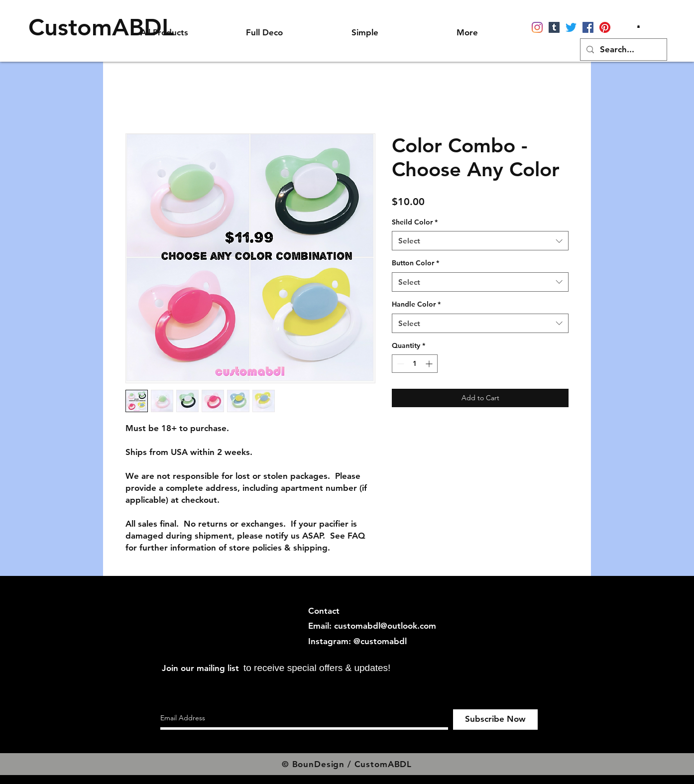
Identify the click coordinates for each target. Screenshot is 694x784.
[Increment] (430, 364)
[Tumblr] (554, 27)
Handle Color (416, 304)
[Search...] (623, 50)
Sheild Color (415, 222)
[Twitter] (571, 27)
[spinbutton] (415, 364)
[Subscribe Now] (495, 720)
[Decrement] (400, 364)
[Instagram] (537, 27)
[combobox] (480, 241)
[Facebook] (588, 27)
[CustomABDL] (101, 27)
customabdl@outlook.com (385, 626)
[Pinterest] (605, 27)
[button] (638, 26)
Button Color (415, 263)
